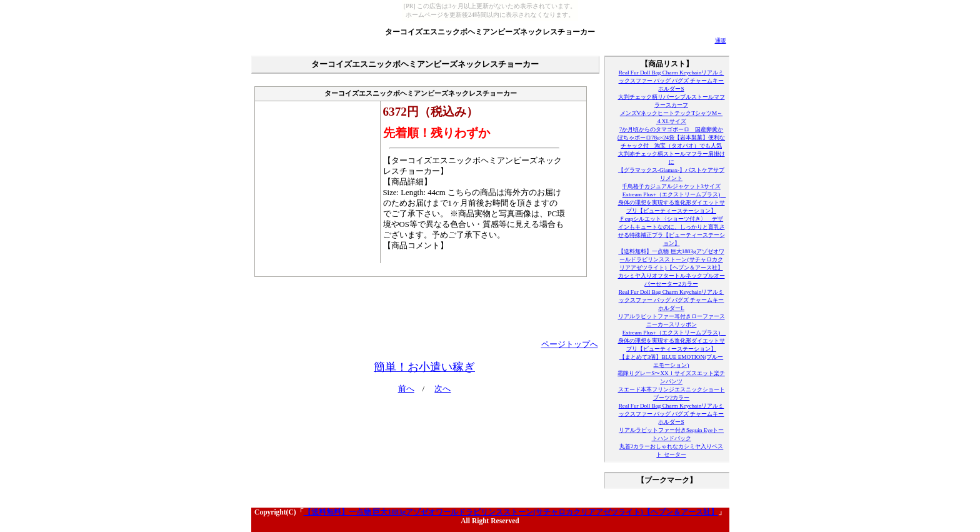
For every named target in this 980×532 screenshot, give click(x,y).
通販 (721, 41)
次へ (442, 389)
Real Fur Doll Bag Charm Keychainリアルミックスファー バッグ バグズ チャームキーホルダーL (672, 300)
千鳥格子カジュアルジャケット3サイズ (671, 186)
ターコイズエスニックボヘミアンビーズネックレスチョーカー (490, 32)
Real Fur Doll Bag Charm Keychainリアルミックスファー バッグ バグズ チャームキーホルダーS (672, 81)
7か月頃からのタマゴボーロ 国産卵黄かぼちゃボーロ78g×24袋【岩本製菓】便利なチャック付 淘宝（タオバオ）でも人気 (671, 138)
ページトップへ (570, 344)
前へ (406, 389)
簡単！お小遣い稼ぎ (424, 367)
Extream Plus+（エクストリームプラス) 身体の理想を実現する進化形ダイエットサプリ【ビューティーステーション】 (672, 203)
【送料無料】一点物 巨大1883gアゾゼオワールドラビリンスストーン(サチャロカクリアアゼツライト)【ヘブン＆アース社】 (671, 259)
